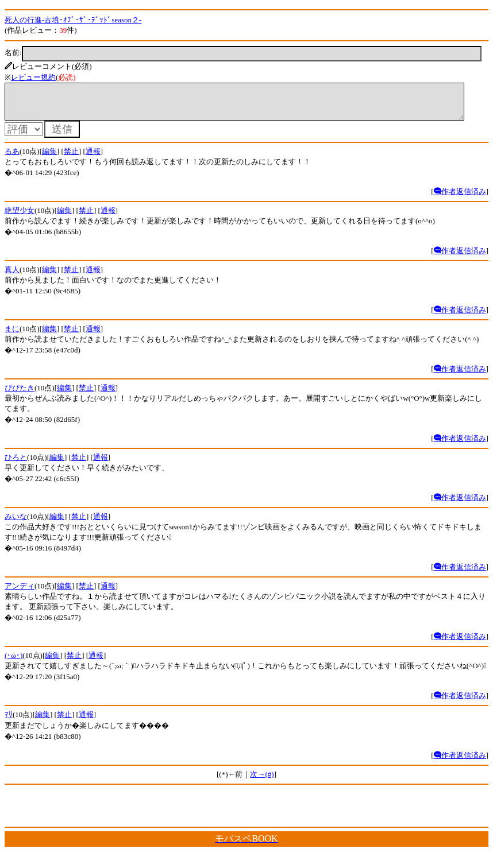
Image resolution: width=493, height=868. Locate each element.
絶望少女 (20, 217)
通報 (93, 158)
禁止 (71, 158)
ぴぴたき (20, 395)
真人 (12, 276)
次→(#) (262, 781)
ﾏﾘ (9, 721)
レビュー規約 (33, 77)
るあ (12, 158)
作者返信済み (460, 198)
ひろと (16, 464)
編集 (49, 158)
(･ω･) (14, 662)
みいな (16, 523)
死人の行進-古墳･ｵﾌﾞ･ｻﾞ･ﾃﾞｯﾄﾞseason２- (73, 20)
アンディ (20, 593)
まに (12, 336)
